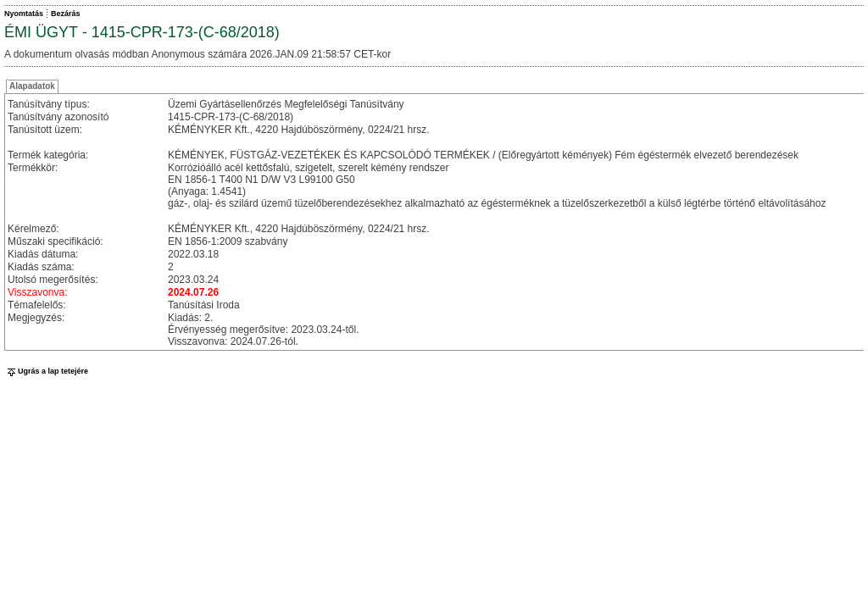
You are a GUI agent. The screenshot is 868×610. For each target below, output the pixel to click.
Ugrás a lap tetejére (46, 371)
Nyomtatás (24, 14)
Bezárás (66, 14)
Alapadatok (32, 86)
